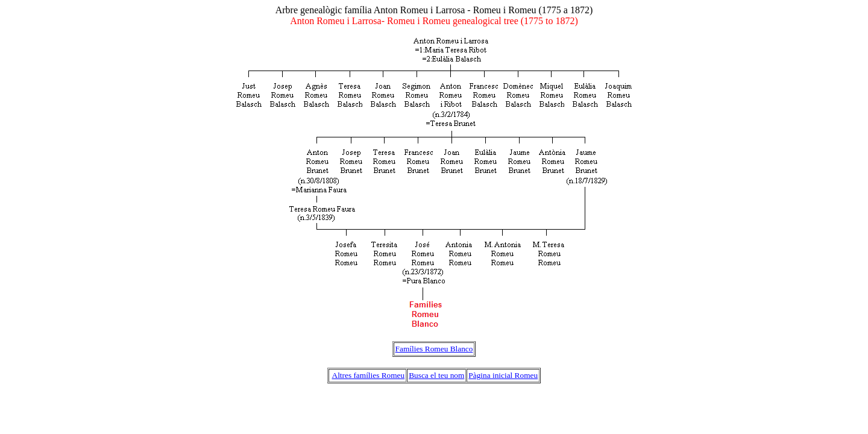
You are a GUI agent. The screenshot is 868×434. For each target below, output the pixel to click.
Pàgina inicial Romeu (503, 375)
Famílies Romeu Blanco (434, 349)
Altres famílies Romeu (369, 375)
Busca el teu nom (436, 375)
